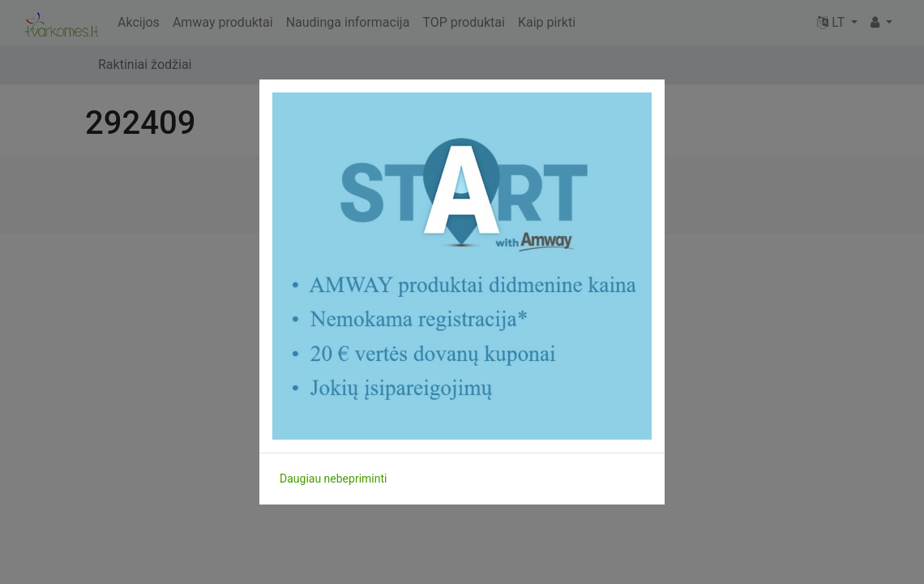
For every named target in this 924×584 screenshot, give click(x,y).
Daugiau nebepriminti (333, 479)
